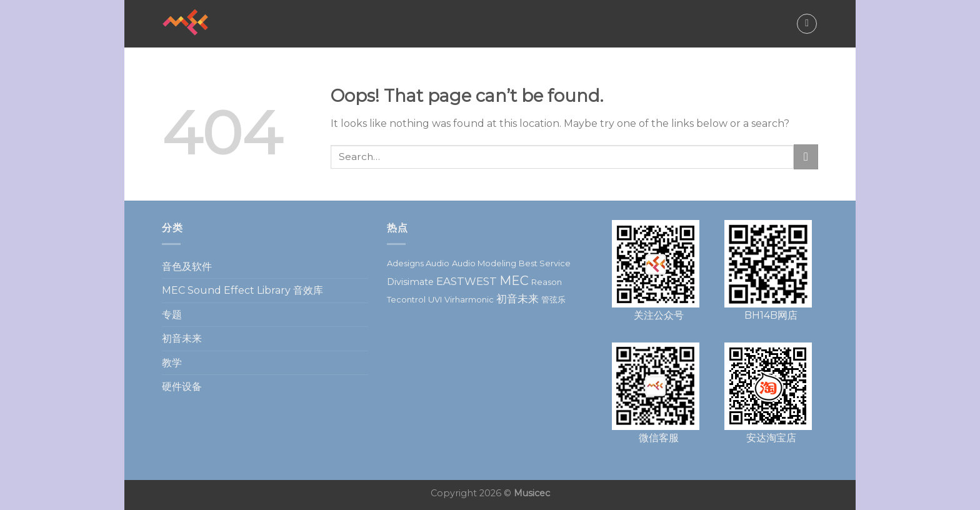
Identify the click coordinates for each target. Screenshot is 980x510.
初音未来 (182, 338)
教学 (172, 363)
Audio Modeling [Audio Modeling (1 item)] (484, 263)
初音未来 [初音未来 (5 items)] (517, 299)
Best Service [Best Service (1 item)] (545, 263)
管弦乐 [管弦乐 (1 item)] (553, 299)
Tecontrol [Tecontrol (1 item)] (406, 299)
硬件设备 (182, 387)
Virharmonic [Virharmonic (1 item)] (469, 299)
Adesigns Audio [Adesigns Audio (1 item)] (418, 263)
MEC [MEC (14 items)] (514, 281)
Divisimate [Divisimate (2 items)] (410, 282)
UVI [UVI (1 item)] (435, 299)
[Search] (807, 24)
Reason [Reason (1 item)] (547, 282)
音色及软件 (187, 267)
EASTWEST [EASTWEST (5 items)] (467, 281)
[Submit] (806, 157)
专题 (172, 315)
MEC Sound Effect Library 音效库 (242, 290)
